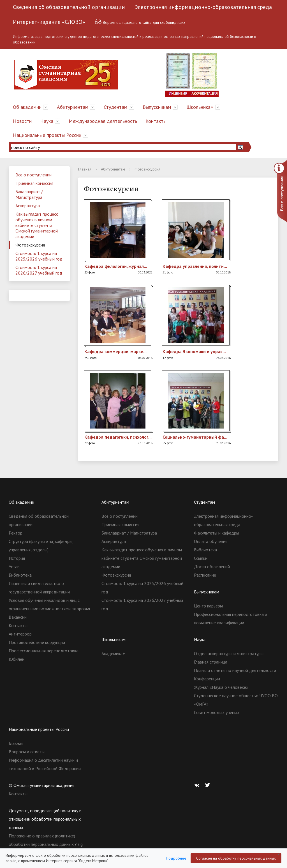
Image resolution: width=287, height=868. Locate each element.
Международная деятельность (103, 121)
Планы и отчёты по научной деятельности (235, 670)
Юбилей (17, 659)
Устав (14, 567)
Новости (22, 121)
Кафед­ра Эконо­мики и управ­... (194, 351)
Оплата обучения (211, 541)
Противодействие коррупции (37, 642)
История (17, 558)
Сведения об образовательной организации (69, 7)
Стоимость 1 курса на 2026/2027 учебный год (39, 270)
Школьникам (200, 107)
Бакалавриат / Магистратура (29, 194)
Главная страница (211, 662)
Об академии (27, 107)
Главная (85, 169)
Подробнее (176, 858)
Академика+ (113, 653)
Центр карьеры (208, 606)
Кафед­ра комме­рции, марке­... (115, 351)
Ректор (16, 533)
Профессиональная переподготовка (44, 651)
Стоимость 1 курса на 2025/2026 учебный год (39, 256)
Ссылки (201, 558)
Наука (47, 121)
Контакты (156, 121)
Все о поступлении (33, 175)
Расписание (205, 575)
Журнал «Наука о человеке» (221, 687)
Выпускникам (157, 107)
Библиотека (20, 575)
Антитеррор (20, 634)
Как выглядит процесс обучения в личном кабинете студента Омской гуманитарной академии (37, 225)
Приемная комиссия (34, 183)
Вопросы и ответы (27, 752)
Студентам (115, 107)
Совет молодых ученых (217, 712)
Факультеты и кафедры (217, 533)
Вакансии (18, 617)
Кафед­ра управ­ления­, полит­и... (195, 266)
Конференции (207, 679)
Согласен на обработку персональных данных (236, 858)
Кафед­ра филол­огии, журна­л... (116, 266)
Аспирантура (28, 206)
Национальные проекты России (47, 135)
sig (80, 844)
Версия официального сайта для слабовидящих (140, 22)
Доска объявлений (212, 567)
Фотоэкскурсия (30, 245)
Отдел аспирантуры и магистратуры (229, 653)
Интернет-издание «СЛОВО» (49, 22)
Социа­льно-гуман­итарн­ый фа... (195, 437)
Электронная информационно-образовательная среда (203, 7)
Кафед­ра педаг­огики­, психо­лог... (118, 437)
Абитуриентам (73, 107)
